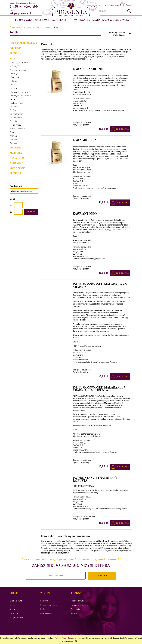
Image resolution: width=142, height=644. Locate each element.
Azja (13, 99)
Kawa (13, 58)
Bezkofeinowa (16, 103)
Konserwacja (18, 168)
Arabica (13, 136)
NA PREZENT (16, 163)
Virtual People (80, 635)
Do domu (14, 107)
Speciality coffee (18, 129)
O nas (12, 605)
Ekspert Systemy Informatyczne (63, 635)
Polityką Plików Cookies (65, 638)
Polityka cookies (17, 618)
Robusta (14, 140)
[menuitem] (101, 20)
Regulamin (75, 609)
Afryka (14, 88)
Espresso (14, 143)
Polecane (15, 148)
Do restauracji (16, 118)
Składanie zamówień (49, 605)
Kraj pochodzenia (18, 70)
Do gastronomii (17, 114)
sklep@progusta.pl (20, 13)
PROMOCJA (16, 53)
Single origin (15, 125)
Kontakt (13, 609)
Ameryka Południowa (21, 96)
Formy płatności (47, 613)
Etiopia (14, 81)
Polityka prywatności (80, 601)
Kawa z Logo (17, 158)
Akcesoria (16, 153)
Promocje (16, 173)
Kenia (14, 85)
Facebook (14, 613)
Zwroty (74, 613)
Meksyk (15, 74)
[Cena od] (18, 205)
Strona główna (16, 27)
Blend (12, 132)
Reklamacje (45, 609)
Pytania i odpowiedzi (79, 605)
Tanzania (15, 77)
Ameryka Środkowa (20, 92)
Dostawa (44, 601)
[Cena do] (18, 212)
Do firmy (14, 110)
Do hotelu (14, 121)
